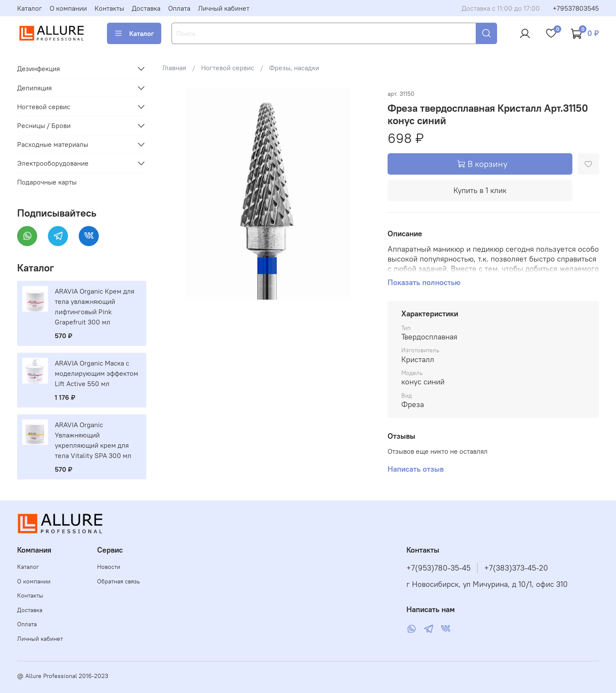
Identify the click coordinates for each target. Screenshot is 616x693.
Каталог (30, 8)
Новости (109, 567)
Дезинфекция (38, 68)
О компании (68, 8)
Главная (174, 68)
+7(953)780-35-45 (438, 568)
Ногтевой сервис (228, 68)
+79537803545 (576, 8)
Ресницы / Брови (44, 125)
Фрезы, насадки (294, 68)
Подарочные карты (47, 182)
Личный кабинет (224, 8)
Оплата (179, 8)
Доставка (146, 8)
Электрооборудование (53, 163)
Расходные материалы (53, 144)
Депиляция (34, 88)
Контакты (109, 8)
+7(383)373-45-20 (516, 568)
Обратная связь (118, 581)
